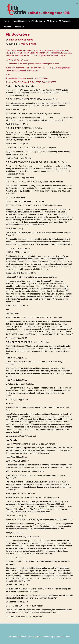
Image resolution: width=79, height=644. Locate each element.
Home (7, 21)
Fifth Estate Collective (21, 40)
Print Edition (37, 21)
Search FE (20, 27)
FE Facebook (64, 21)
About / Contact (20, 21)
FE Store (51, 21)
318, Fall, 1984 (28, 44)
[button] (77, 5)
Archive (7, 27)
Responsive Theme (62, 637)
